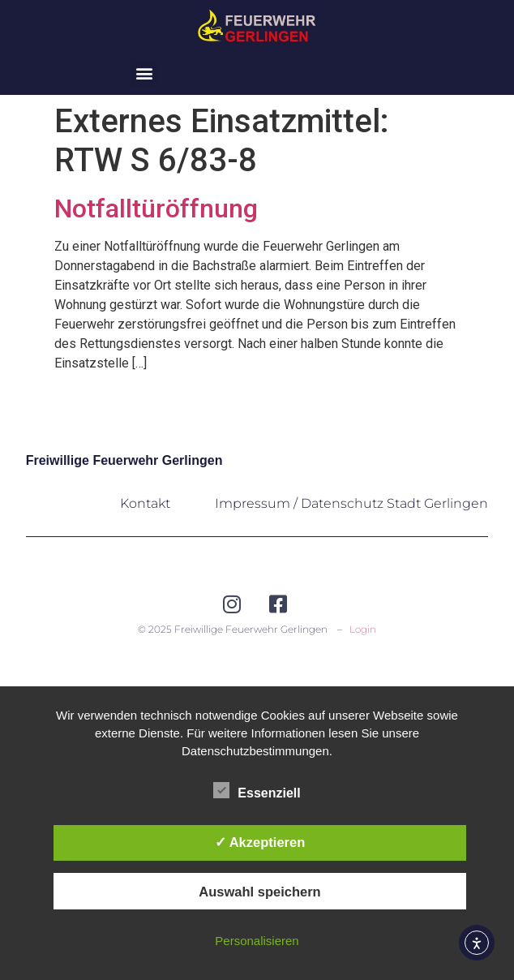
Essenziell (257, 790)
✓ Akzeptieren (260, 842)
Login (363, 629)
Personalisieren (257, 941)
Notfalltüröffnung (156, 208)
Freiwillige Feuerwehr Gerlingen (124, 460)
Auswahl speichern (259, 892)
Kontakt (145, 503)
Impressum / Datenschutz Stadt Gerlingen (351, 503)
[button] (144, 73)
